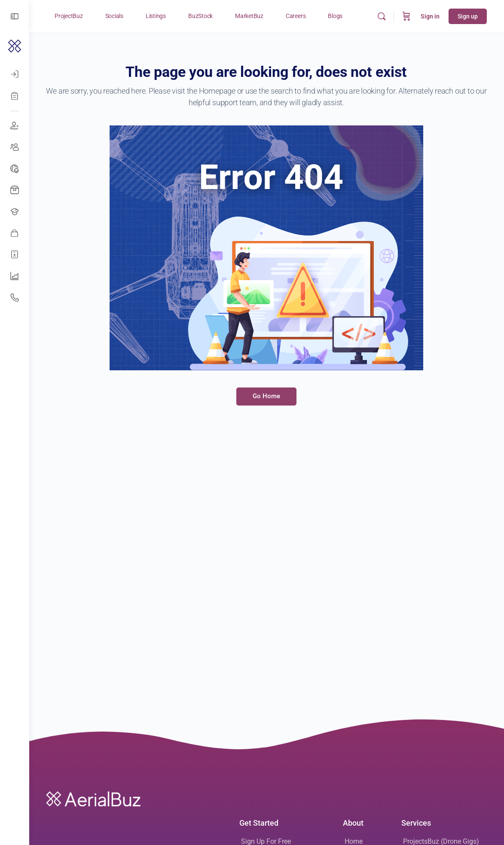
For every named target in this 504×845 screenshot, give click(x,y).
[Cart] (406, 16)
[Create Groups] (15, 147)
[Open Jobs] (15, 212)
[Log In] (15, 74)
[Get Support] (15, 298)
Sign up (468, 16)
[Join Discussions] (15, 126)
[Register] (15, 96)
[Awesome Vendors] (15, 233)
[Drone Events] (15, 169)
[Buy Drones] (15, 190)
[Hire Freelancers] (15, 255)
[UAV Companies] (15, 276)
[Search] (382, 16)
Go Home (267, 396)
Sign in (430, 16)
